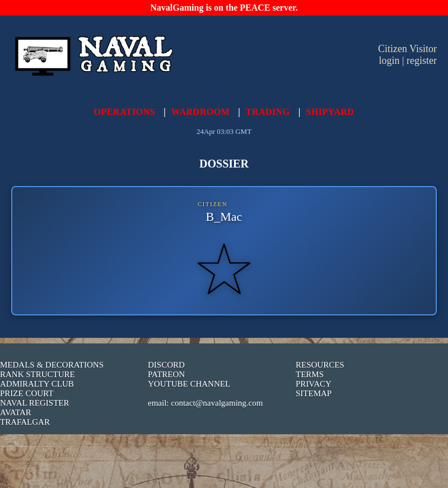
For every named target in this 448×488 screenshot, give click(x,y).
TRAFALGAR (25, 422)
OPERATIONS (125, 112)
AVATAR (16, 412)
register (422, 61)
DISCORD (166, 365)
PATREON (166, 374)
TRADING (268, 112)
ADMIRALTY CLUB (37, 384)
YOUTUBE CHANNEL (189, 384)
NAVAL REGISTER (35, 403)
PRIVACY (314, 384)
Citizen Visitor (407, 49)
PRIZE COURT (27, 393)
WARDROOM (200, 112)
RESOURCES (320, 365)
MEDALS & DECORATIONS (52, 365)
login (389, 61)
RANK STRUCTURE (38, 374)
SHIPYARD (330, 112)
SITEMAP (314, 393)
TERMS (310, 374)
